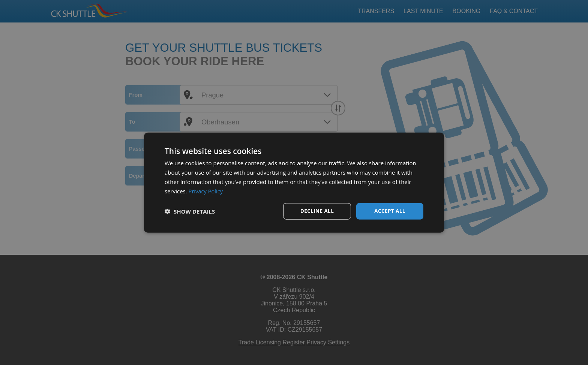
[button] (190, 211)
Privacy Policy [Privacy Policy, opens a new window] (206, 191)
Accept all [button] (390, 211)
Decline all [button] (317, 211)
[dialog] (294, 182)
